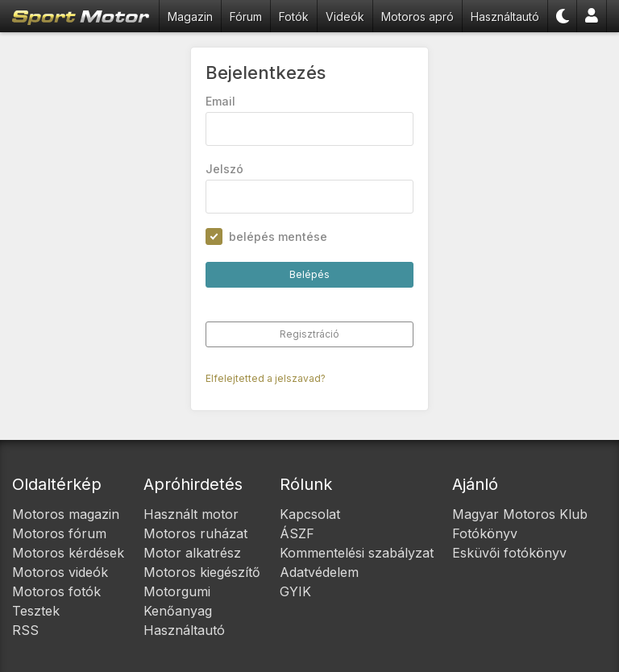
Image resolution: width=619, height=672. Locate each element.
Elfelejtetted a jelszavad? (266, 378)
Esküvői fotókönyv (509, 553)
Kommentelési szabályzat (357, 553)
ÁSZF (297, 533)
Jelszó (224, 169)
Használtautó (505, 17)
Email (220, 101)
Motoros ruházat (195, 533)
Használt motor (191, 514)
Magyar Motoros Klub (520, 514)
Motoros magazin (66, 514)
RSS (25, 630)
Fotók (294, 17)
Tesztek (36, 611)
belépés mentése (278, 236)
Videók (345, 17)
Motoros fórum (59, 533)
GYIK (295, 591)
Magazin (190, 17)
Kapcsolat (310, 514)
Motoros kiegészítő (202, 572)
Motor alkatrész (192, 553)
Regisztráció (309, 334)
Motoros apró (418, 17)
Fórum (246, 17)
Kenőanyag (178, 611)
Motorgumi (177, 591)
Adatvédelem (319, 572)
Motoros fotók (56, 591)
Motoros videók (60, 572)
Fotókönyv (485, 533)
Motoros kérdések (68, 553)
